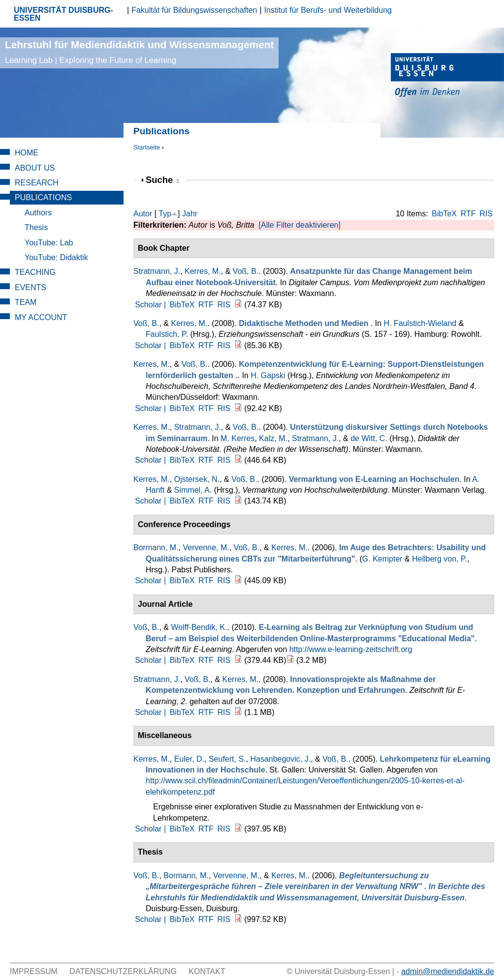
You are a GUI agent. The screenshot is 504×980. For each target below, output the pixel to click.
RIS (486, 214)
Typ (165, 214)
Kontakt (207, 971)
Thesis (36, 227)
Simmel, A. (193, 490)
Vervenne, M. (206, 548)
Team (26, 302)
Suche (162, 180)
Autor (143, 214)
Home (27, 153)
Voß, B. (246, 271)
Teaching (35, 272)
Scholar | (151, 305)
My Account (41, 317)
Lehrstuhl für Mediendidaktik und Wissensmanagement (139, 52)
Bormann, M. (156, 548)
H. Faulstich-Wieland (420, 323)
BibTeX (444, 214)
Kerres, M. (203, 271)
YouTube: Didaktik (56, 257)
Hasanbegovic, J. (280, 759)
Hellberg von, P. (440, 559)
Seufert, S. (227, 759)
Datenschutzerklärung (123, 971)
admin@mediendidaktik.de (448, 971)
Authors (38, 213)
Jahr (190, 214)
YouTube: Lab (49, 243)
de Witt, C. (369, 438)
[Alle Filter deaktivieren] (300, 225)
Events (31, 287)
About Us (35, 168)
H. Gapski (268, 375)
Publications (43, 197)
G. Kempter (382, 559)
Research (37, 183)
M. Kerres (237, 438)
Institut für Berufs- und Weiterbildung (328, 10)
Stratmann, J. (157, 271)
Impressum (34, 971)
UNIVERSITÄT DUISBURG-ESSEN (63, 14)
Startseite (147, 147)
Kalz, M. (273, 438)
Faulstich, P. (167, 334)
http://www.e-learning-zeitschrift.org (351, 649)
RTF (468, 214)
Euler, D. (189, 759)
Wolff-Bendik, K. (199, 627)
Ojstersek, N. (197, 479)
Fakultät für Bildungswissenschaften (194, 10)
